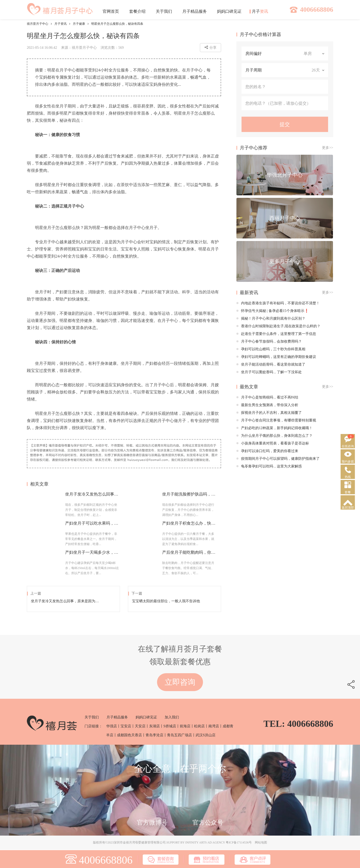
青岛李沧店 (154, 735)
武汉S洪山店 (206, 735)
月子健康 (79, 24)
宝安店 (126, 726)
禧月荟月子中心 (38, 24)
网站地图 (261, 842)
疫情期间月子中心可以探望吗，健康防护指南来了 (278, 459)
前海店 (185, 726)
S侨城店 (170, 726)
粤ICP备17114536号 (239, 842)
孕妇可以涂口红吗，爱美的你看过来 (267, 451)
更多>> (328, 148)
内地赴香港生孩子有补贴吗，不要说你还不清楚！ (278, 303)
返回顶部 (348, 508)
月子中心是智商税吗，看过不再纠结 (267, 397)
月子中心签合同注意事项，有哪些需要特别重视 (276, 420)
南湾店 (214, 726)
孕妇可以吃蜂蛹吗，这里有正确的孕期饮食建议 (276, 357)
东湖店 (154, 726)
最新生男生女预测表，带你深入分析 (267, 405)
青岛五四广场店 (179, 735)
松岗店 (199, 726)
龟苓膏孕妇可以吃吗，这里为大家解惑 (269, 466)
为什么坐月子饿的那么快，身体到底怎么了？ (274, 436)
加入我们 (172, 717)
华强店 (112, 726)
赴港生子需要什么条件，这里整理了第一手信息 (276, 334)
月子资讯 (61, 24)
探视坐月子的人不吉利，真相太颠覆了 (269, 413)
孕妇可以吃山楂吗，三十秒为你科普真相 (271, 349)
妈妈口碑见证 (146, 717)
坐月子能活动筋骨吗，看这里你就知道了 (271, 364)
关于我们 (92, 717)
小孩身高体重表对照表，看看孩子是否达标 (273, 443)
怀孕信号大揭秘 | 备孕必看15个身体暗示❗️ (273, 311)
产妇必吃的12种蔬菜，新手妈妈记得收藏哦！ (274, 428)
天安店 (140, 726)
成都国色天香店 (129, 735)
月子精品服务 (117, 717)
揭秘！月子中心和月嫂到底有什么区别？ (271, 318)
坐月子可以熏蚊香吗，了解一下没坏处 (269, 372)
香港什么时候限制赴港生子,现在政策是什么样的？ (279, 326)
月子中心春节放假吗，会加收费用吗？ (269, 341)
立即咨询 (180, 682)
